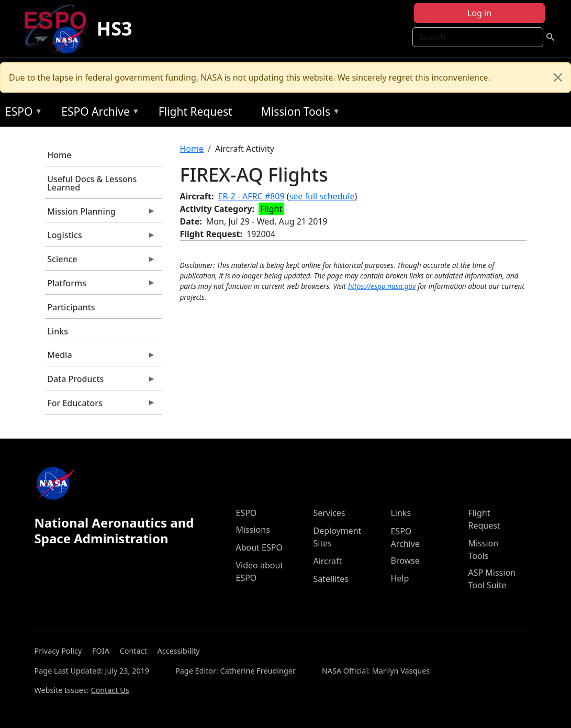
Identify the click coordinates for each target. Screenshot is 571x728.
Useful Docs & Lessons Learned (92, 183)
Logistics (100, 238)
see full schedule (322, 196)
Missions (253, 530)
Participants (71, 307)
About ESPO (259, 547)
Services (329, 513)
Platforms (100, 286)
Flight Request (195, 111)
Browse (405, 561)
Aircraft (327, 561)
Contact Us (110, 690)
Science (100, 262)
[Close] (558, 77)
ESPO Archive (98, 113)
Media (100, 357)
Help (400, 578)
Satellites (331, 579)
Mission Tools (298, 113)
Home (59, 155)
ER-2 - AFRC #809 (251, 196)
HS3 (115, 29)
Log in (479, 13)
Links (58, 331)
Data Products (100, 382)
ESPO (21, 113)
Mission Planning (100, 214)
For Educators (100, 406)
